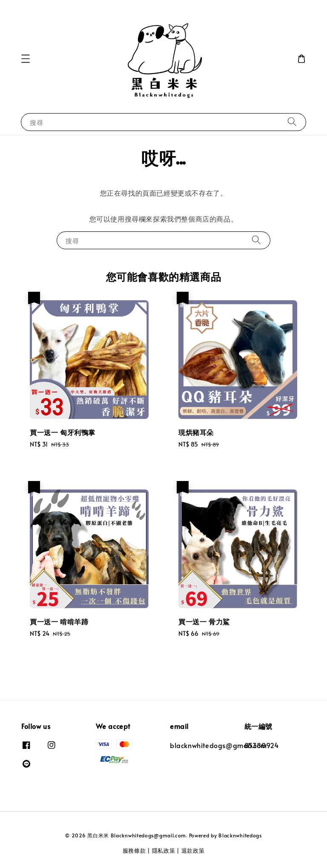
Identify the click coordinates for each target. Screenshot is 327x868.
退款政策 (193, 851)
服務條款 (134, 851)
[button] (26, 59)
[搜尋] (292, 122)
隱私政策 (164, 851)
